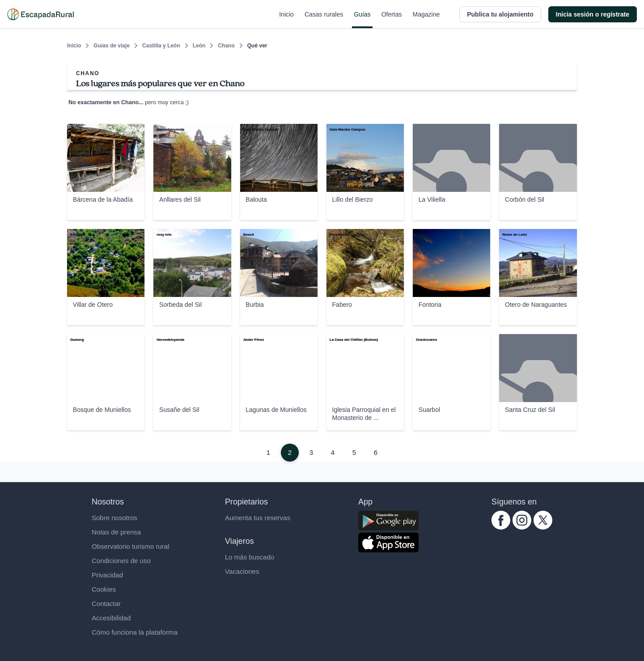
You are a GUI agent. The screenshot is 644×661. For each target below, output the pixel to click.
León (199, 46)
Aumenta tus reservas (258, 518)
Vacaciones (242, 571)
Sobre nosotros (114, 518)
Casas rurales (324, 20)
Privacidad (107, 575)
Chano (226, 46)
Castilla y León (161, 46)
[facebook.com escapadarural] (501, 527)
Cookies (104, 589)
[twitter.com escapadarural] (543, 527)
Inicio (286, 20)
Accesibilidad (111, 618)
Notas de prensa (116, 532)
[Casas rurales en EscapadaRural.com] (40, 14)
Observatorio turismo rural (130, 546)
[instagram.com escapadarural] (522, 527)
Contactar (106, 604)
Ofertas (392, 20)
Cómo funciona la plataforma (135, 632)
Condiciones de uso (121, 561)
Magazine (426, 20)
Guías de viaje (112, 46)
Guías (362, 20)
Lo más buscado (250, 557)
